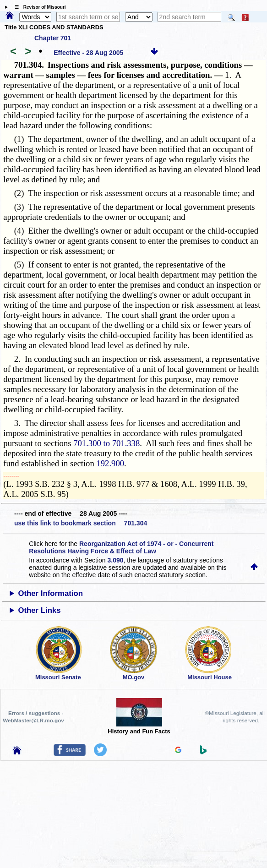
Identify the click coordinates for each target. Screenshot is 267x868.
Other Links (39, 610)
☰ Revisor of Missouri (38, 7)
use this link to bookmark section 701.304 (81, 523)
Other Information (50, 593)
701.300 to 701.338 (106, 443)
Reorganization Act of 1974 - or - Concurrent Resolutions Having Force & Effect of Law (121, 547)
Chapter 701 (53, 38)
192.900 (110, 463)
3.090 (115, 560)
